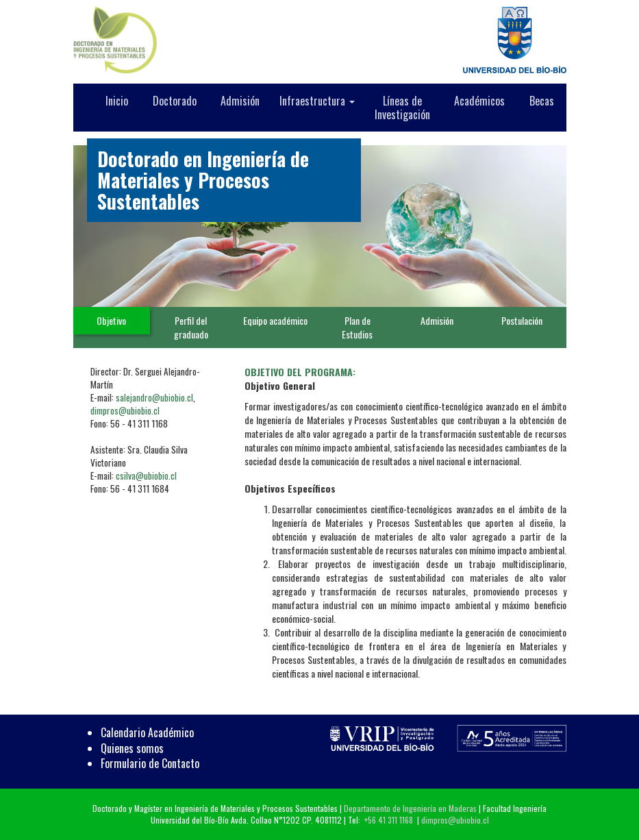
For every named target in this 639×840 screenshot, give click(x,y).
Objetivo (111, 320)
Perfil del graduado (191, 327)
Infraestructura (317, 101)
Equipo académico (275, 320)
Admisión (240, 101)
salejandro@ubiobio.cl (154, 397)
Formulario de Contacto (150, 763)
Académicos (479, 101)
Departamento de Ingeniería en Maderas (410, 808)
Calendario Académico (147, 732)
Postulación (522, 320)
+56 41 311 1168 (389, 820)
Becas (542, 101)
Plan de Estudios (357, 327)
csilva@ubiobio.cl (146, 475)
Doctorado (175, 101)
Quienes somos (132, 748)
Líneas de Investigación (402, 108)
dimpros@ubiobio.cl (125, 410)
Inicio (117, 101)
